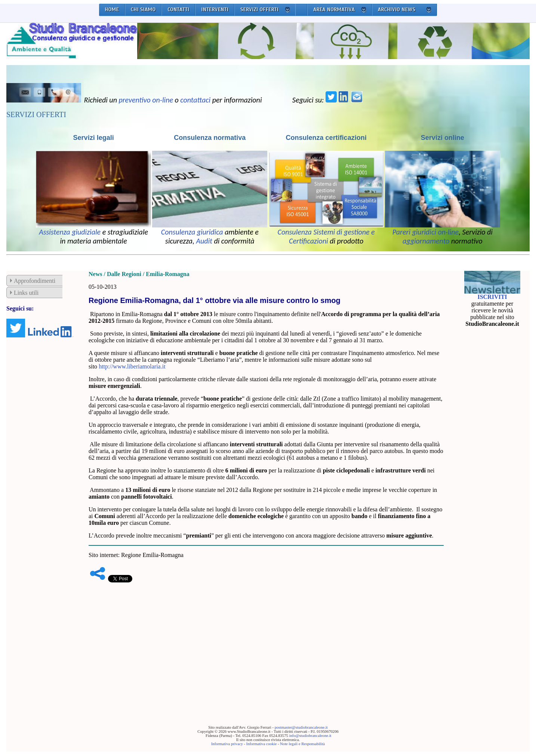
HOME (112, 10)
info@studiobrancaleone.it (310, 736)
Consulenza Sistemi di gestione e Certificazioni (326, 236)
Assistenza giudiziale (70, 232)
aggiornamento (426, 241)
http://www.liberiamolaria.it (132, 366)
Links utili (26, 293)
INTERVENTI (215, 10)
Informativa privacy (227, 744)
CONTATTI (178, 10)
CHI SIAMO (143, 10)
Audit (204, 241)
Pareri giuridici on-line (426, 232)
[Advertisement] (266, 642)
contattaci (195, 100)
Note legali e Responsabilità (302, 744)
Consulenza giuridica (192, 232)
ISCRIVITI (492, 297)
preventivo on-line (146, 100)
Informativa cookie (261, 744)
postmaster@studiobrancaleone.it (301, 727)
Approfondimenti (35, 281)
